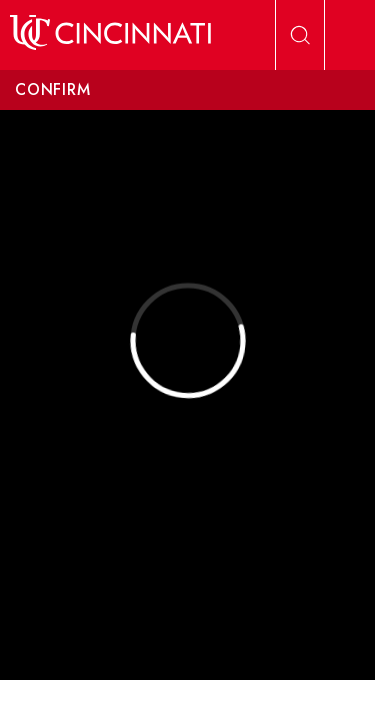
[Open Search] (300, 35)
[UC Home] (110, 35)
